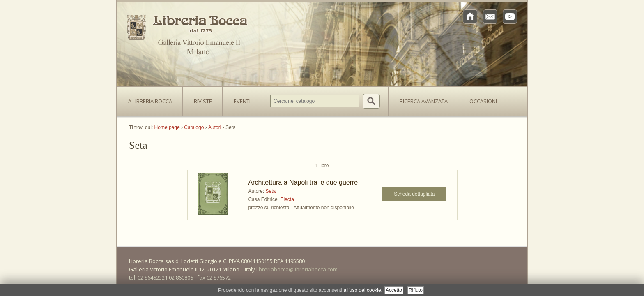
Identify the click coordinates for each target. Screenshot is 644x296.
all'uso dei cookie (362, 290)
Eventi (242, 101)
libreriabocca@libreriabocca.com (297, 269)
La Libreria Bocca (152, 99)
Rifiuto (416, 290)
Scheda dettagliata (414, 194)
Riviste (201, 99)
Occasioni (483, 101)
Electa (287, 199)
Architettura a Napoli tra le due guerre (303, 182)
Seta (270, 191)
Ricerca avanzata (424, 101)
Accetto (394, 290)
